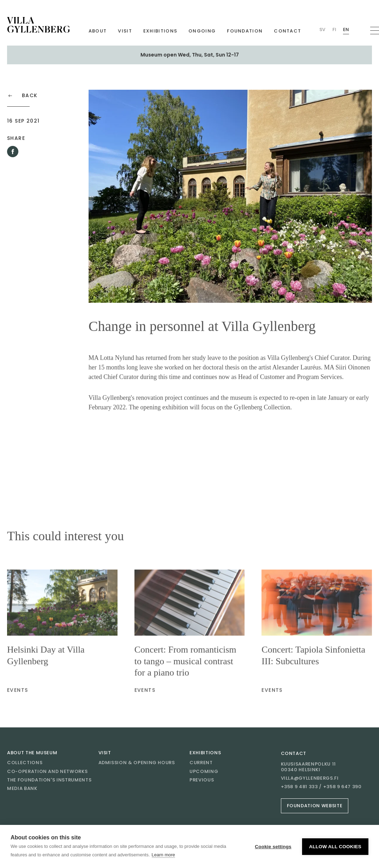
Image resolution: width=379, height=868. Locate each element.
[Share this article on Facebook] (13, 152)
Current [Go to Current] (201, 763)
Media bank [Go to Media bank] (22, 788)
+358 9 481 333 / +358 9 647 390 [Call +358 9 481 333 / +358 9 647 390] (321, 787)
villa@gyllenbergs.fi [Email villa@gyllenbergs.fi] (310, 778)
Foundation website (315, 806)
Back (22, 96)
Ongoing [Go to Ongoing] (202, 31)
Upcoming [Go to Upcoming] (204, 771)
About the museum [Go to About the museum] (32, 753)
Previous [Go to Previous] (202, 780)
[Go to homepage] (38, 25)
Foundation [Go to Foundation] (245, 31)
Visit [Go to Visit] (125, 31)
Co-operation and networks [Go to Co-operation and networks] (47, 771)
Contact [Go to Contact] (287, 31)
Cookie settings (273, 847)
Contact (294, 753)
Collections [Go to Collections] (25, 763)
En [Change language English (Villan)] (346, 29)
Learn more (163, 855)
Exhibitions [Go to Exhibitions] (160, 31)
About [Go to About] (98, 31)
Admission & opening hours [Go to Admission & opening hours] (137, 763)
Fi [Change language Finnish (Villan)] (334, 29)
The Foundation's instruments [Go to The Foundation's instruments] (49, 780)
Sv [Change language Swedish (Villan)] (322, 29)
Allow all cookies (335, 847)
